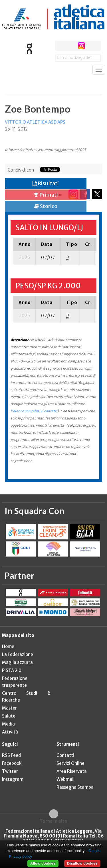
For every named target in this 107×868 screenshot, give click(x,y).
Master (9, 708)
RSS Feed (11, 755)
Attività (10, 732)
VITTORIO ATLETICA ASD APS (35, 122)
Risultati (46, 183)
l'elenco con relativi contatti (34, 411)
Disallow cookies (82, 863)
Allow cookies (43, 863)
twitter (71, 46)
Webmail (65, 779)
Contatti (65, 755)
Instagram (13, 779)
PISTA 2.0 (12, 670)
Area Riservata (72, 771)
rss (92, 46)
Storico (46, 206)
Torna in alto (53, 821)
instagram (81, 46)
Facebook (12, 763)
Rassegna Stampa (75, 787)
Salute (9, 716)
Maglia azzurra (17, 662)
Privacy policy (20, 856)
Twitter (10, 771)
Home (8, 646)
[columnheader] (25, 244)
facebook (60, 46)
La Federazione (18, 654)
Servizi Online (70, 763)
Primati (46, 195)
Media (8, 724)
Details (95, 851)
